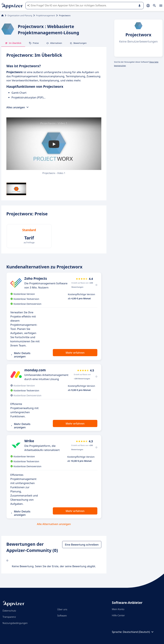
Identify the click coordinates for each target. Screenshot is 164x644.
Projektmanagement (45, 15)
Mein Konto (118, 609)
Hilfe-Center (118, 615)
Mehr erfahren (75, 353)
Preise (34, 43)
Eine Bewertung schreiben (82, 545)
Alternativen (54, 43)
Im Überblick (13, 43)
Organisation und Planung (20, 15)
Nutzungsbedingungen (15, 623)
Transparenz (9, 617)
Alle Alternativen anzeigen (54, 524)
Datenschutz (9, 611)
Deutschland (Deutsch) (139, 632)
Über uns (62, 609)
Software (62, 615)
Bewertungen (78, 43)
